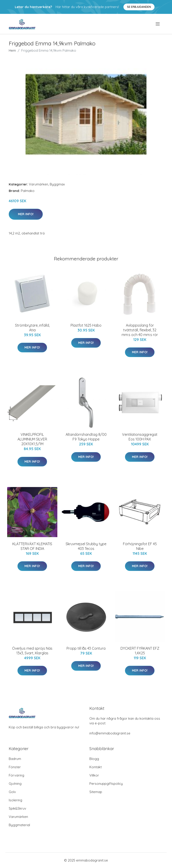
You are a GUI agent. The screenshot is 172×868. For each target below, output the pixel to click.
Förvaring (16, 775)
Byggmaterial (19, 825)
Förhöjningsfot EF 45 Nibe (140, 546)
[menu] (158, 24)
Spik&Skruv (17, 808)
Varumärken (39, 184)
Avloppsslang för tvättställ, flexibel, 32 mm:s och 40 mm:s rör (140, 330)
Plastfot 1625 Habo (86, 325)
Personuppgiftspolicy (106, 784)
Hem (12, 50)
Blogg (94, 759)
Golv (12, 792)
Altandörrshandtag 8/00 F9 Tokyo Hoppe (86, 437)
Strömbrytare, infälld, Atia (32, 328)
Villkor (94, 775)
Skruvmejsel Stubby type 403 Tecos (86, 546)
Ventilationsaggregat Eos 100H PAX (140, 437)
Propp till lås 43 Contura (86, 648)
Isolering (15, 800)
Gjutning (15, 784)
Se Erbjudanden (139, 7)
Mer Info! (26, 214)
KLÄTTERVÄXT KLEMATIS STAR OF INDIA (32, 546)
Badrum (15, 759)
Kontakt (96, 767)
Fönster (15, 767)
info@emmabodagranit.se (110, 733)
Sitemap (96, 792)
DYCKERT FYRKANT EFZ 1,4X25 (140, 651)
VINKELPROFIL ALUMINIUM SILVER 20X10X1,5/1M (32, 439)
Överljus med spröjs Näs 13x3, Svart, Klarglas (32, 651)
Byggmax (57, 184)
